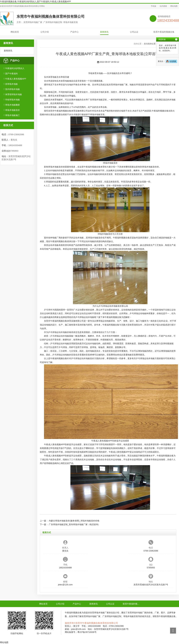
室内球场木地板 (13, 89)
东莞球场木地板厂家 (118, 85)
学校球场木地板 (13, 100)
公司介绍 (45, 32)
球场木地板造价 (13, 110)
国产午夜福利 (11, 74)
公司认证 (134, 32)
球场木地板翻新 (13, 105)
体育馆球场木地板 (14, 94)
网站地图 (174, 6)
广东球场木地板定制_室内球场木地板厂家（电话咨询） (74, 524)
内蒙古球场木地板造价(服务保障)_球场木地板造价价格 (74, 521)
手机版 (153, 6)
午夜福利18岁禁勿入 (15, 68)
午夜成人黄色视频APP (16, 79)
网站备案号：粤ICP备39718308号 (81, 632)
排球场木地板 (11, 84)
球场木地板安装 (97, 115)
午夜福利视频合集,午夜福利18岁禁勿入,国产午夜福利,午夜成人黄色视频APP (35, 1)
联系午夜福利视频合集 (164, 32)
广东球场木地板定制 (97, 100)
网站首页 (15, 32)
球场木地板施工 (13, 115)
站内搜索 (163, 6)
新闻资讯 (104, 32)
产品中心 (74, 32)
